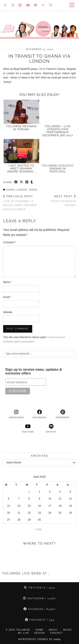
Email (7, 297)
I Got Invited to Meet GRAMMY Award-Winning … (21, 169)
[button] (73, 5)
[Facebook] (36, 5)
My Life (24, 633)
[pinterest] (63, 414)
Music (68, 630)
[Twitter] (5, 5)
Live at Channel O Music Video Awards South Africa (21, 203)
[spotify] (51, 428)
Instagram (39, 598)
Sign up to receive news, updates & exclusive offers (34, 371)
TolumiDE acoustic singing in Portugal (58, 169)
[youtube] (28, 428)
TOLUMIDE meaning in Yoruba (21, 128)
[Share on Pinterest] (27, 182)
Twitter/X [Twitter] (40, 588)
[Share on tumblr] (32, 182)
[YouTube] (28, 5)
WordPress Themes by (39, 639)
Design (40, 633)
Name (7, 282)
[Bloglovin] (43, 5)
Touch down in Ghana (58, 201)
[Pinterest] (20, 5)
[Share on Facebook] (16, 182)
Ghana (11, 190)
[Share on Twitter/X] (21, 182)
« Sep (38, 529)
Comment (9, 242)
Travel (33, 190)
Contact (57, 633)
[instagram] (16, 414)
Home (40, 630)
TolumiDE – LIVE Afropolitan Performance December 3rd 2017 (58, 131)
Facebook (39, 609)
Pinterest (40, 620)
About (53, 630)
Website (8, 312)
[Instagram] (13, 5)
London (22, 190)
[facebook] (39, 414)
